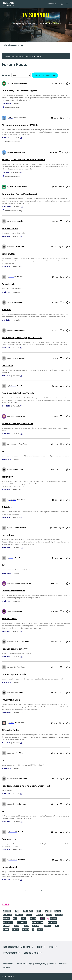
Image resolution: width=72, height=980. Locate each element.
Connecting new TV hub (14, 674)
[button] (62, 4)
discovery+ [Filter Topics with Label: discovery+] (39, 915)
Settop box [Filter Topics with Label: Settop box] (36, 926)
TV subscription (10, 228)
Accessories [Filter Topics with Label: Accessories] (7, 911)
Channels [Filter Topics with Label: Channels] (58, 911)
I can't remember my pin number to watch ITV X (26, 786)
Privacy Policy (41, 964)
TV (22, 103)
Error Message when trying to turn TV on (22, 338)
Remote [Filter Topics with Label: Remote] (17, 926)
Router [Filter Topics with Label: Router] (27, 926)
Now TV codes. (9, 619)
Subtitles (6, 310)
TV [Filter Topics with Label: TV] (33, 930)
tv (3, 760)
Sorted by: (6, 75)
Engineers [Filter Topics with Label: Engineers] (49, 915)
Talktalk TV (7, 477)
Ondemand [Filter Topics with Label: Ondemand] (33, 918)
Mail (52, 947)
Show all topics (35, 56)
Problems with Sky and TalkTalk (18, 423)
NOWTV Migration (11, 700)
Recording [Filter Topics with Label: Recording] (6, 926)
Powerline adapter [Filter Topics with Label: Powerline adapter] (38, 922)
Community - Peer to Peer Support (19, 91)
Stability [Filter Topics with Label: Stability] (6, 930)
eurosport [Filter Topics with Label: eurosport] (6, 918)
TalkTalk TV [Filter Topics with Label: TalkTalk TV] (25, 930)
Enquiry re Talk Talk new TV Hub (18, 393)
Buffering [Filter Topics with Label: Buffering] (48, 911)
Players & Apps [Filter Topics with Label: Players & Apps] (22, 922)
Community (53, 4)
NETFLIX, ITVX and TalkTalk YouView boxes (23, 159)
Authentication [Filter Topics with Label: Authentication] (28, 911)
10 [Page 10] (42, 890)
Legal (30, 964)
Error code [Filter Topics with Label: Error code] (59, 915)
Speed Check (31, 953)
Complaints (20, 964)
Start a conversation (42, 75)
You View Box (8, 254)
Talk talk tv (7, 507)
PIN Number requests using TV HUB (20, 125)
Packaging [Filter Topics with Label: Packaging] (53, 918)
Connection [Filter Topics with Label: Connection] (19, 915)
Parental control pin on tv (15, 649)
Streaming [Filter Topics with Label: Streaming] (15, 930)
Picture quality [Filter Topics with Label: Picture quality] (8, 922)
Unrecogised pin (10, 867)
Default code (8, 284)
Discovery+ (8, 365)
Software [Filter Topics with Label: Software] (48, 926)
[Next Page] (47, 890)
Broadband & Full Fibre (17, 947)
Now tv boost (8, 535)
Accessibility (8, 964)
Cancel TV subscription (13, 591)
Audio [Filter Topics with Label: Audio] (17, 911)
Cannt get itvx (9, 839)
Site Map (6, 967)
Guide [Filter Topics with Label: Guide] (15, 918)
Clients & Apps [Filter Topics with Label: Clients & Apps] (8, 915)
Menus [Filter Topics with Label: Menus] (23, 918)
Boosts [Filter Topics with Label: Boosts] (38, 911)
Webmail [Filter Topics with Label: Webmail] (40, 930)
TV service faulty (10, 730)
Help (40, 947)
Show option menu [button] (69, 45)
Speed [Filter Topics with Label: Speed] (57, 926)
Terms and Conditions (58, 964)
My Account (10, 953)
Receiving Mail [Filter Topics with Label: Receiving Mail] (52, 922)
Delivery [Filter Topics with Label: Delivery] (29, 915)
